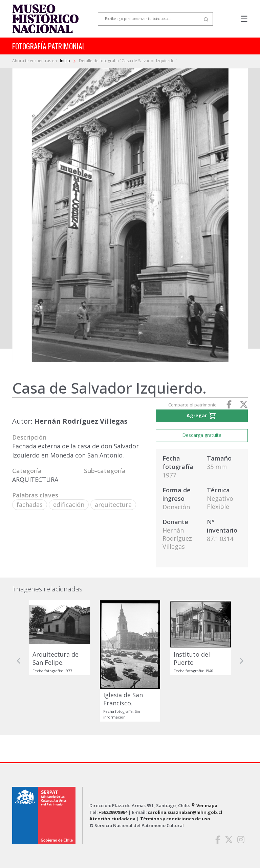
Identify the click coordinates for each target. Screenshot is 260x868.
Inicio (66, 61)
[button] (19, 661)
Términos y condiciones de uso (175, 819)
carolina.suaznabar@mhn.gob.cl (185, 812)
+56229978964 (113, 812)
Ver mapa (204, 805)
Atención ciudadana (112, 819)
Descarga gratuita (202, 435)
